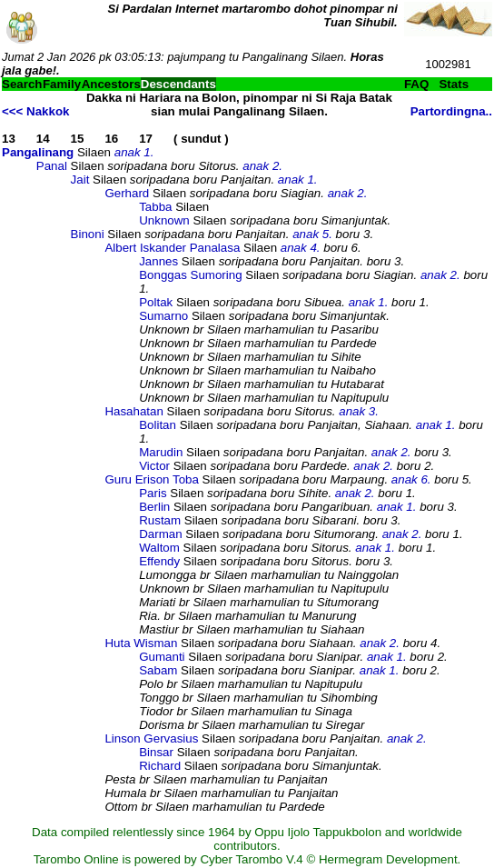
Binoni (88, 234)
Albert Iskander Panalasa (172, 248)
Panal (52, 166)
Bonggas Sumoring (190, 275)
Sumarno (163, 316)
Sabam (158, 670)
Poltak (156, 302)
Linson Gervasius (151, 738)
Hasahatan (133, 411)
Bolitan (158, 425)
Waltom (159, 548)
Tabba (155, 207)
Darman (160, 534)
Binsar (156, 752)
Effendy (159, 561)
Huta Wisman (141, 643)
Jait (80, 180)
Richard (160, 766)
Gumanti (162, 657)
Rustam (160, 520)
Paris (153, 493)
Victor (154, 466)
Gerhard (127, 193)
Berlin (154, 507)
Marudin (161, 452)
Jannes (158, 261)
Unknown (164, 220)
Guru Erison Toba (151, 479)
